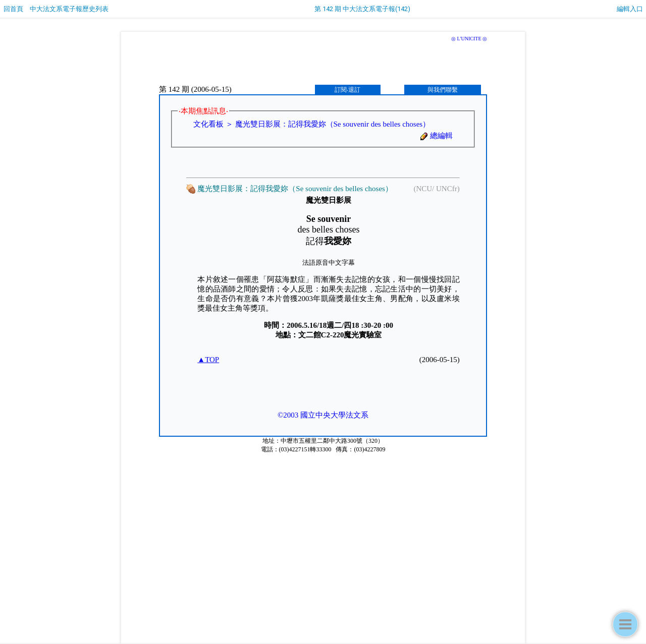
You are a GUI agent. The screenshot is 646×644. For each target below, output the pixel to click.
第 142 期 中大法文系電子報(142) (362, 9)
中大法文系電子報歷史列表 (69, 9)
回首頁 (13, 9)
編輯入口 (630, 9)
